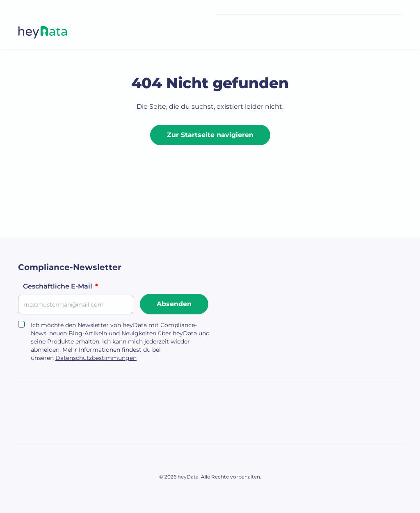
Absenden (174, 304)
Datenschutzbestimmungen (96, 358)
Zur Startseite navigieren (210, 135)
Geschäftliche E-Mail (60, 286)
